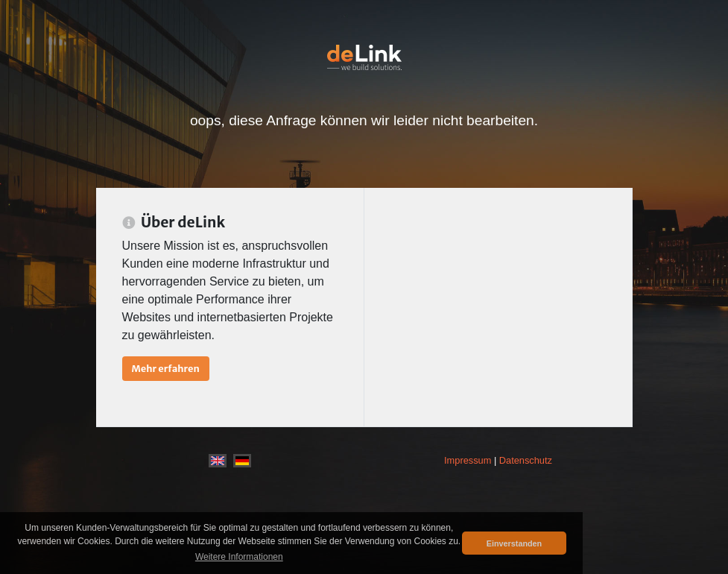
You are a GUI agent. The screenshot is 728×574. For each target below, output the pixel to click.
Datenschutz (526, 460)
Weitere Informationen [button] (239, 557)
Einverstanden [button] (514, 543)
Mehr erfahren (166, 368)
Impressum (468, 460)
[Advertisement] (498, 307)
